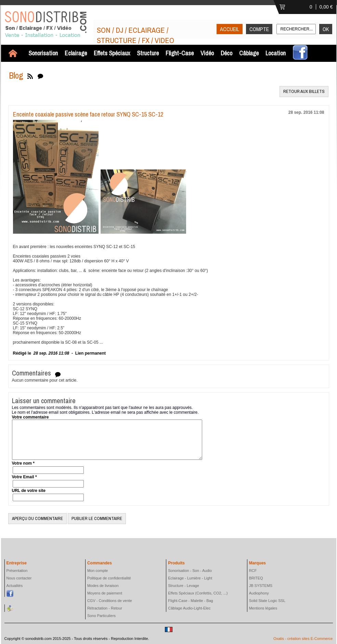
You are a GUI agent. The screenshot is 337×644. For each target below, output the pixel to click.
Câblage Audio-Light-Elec (189, 608)
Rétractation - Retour (105, 608)
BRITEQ (256, 578)
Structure (148, 53)
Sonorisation (43, 53)
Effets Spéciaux (112, 53)
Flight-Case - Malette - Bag (190, 601)
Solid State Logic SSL (267, 601)
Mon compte (98, 571)
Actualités (15, 586)
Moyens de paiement (105, 593)
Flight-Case (180, 53)
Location (276, 53)
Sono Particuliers (101, 616)
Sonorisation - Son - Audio (190, 571)
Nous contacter (19, 578)
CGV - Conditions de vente (110, 601)
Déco (226, 53)
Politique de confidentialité (109, 578)
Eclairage (76, 53)
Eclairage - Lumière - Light (190, 578)
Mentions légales (263, 608)
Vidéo (207, 53)
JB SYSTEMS (261, 586)
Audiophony (259, 593)
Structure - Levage (184, 586)
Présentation (17, 571)
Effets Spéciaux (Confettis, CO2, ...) (198, 593)
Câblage (249, 53)
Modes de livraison (103, 586)
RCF (253, 571)
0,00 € (326, 7)
